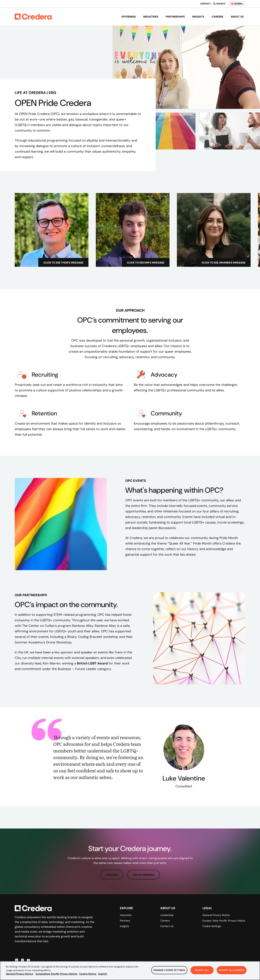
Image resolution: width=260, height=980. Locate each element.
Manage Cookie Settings (169, 970)
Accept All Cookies (232, 970)
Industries (151, 17)
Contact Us (167, 926)
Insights (198, 17)
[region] (130, 971)
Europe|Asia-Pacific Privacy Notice (56, 974)
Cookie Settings (212, 926)
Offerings (129, 17)
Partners (125, 921)
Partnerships (175, 17)
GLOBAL (237, 4)
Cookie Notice (88, 974)
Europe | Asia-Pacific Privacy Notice (224, 921)
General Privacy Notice (216, 915)
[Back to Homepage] (33, 17)
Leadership (167, 915)
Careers (218, 17)
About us (237, 17)
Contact (205, 4)
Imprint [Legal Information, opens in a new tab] (103, 974)
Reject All (202, 970)
